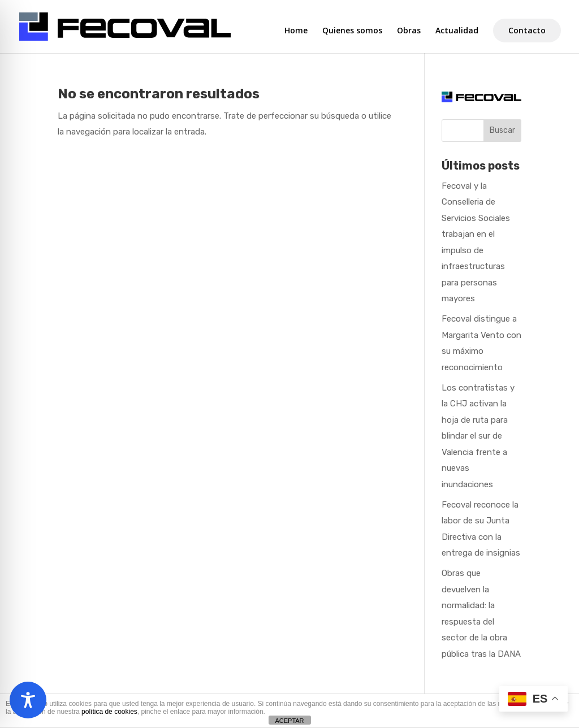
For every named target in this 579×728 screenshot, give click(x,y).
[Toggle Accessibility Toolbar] (28, 700)
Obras (409, 31)
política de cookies (109, 712)
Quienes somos (352, 31)
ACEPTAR (289, 721)
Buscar (502, 130)
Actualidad (457, 31)
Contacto (527, 30)
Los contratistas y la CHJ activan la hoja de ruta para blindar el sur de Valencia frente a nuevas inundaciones (478, 436)
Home (296, 31)
